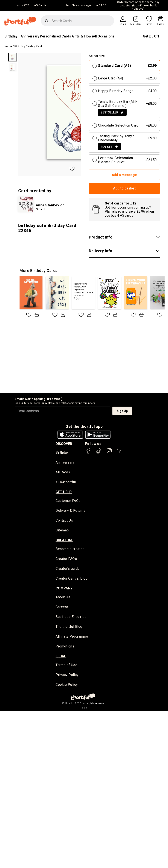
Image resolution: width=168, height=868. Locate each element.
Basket (161, 24)
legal (61, 657)
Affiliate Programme (72, 637)
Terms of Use (66, 666)
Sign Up (122, 411)
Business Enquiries (71, 618)
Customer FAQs (68, 501)
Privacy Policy (67, 676)
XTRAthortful (66, 482)
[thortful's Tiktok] (99, 453)
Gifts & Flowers (84, 36)
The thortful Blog (69, 627)
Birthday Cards (24, 46)
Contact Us (64, 521)
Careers (62, 608)
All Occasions (104, 36)
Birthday (11, 36)
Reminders (136, 24)
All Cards (63, 473)
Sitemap (62, 531)
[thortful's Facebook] (88, 453)
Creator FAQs (66, 559)
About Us (63, 598)
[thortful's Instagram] (109, 453)
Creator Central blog (72, 579)
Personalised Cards (55, 36)
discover (64, 444)
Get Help (64, 492)
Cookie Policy (67, 686)
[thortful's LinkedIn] (120, 453)
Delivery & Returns (70, 511)
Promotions (65, 647)
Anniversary (30, 36)
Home (8, 46)
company (64, 589)
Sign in (123, 24)
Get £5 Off (151, 36)
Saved (149, 24)
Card (39, 46)
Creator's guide (68, 569)
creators (64, 541)
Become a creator (70, 550)
